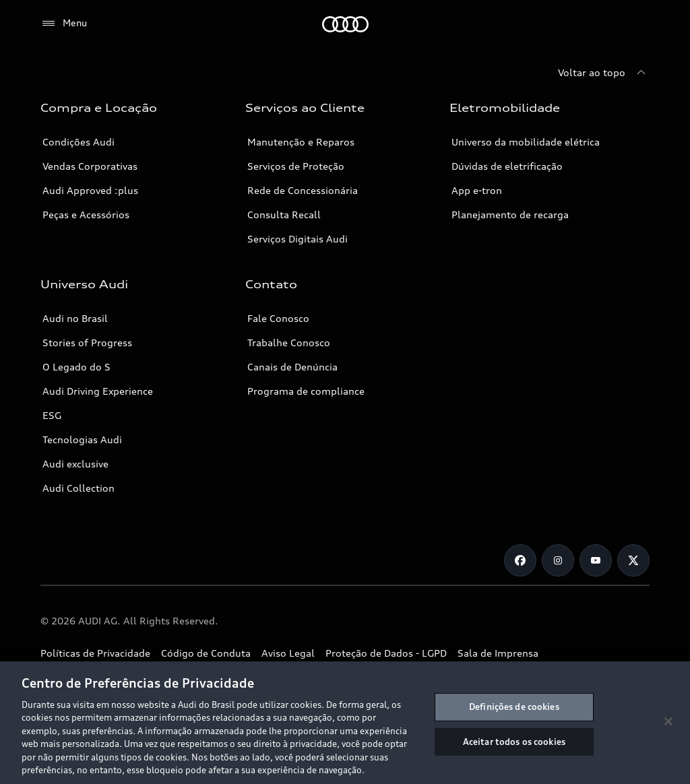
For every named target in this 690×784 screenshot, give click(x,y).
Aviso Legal (288, 653)
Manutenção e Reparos (301, 142)
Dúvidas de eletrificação (507, 166)
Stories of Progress (87, 342)
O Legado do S (76, 367)
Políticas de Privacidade (95, 653)
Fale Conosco (278, 318)
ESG (52, 415)
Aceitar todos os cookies (514, 741)
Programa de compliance (306, 391)
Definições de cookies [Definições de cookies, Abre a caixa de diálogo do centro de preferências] (514, 707)
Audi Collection (79, 488)
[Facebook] (520, 560)
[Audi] (345, 24)
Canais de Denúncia (292, 367)
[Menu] (64, 24)
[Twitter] (633, 560)
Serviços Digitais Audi (297, 239)
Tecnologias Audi (82, 439)
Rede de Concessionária (303, 190)
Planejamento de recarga (510, 215)
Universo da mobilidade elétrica (526, 142)
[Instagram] (558, 560)
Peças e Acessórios (86, 215)
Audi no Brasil (75, 318)
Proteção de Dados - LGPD (386, 653)
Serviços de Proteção (296, 166)
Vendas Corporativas (90, 166)
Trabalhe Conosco (289, 342)
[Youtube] (596, 560)
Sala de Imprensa (498, 653)
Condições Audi (79, 142)
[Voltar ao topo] (604, 73)
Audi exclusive (75, 464)
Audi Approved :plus (90, 190)
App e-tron (477, 190)
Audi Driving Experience (98, 391)
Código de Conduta (206, 653)
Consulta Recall (284, 215)
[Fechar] (668, 721)
